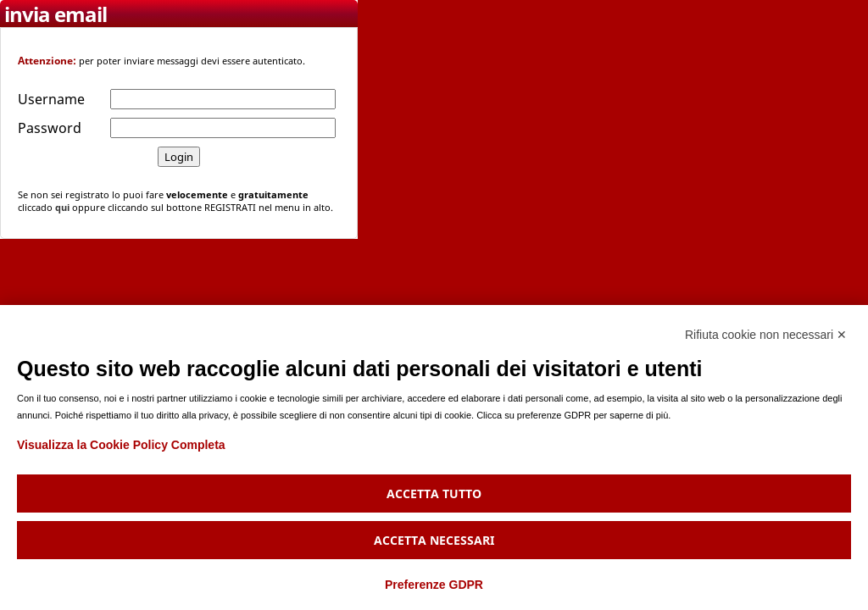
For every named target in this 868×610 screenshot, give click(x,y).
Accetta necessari (434, 540)
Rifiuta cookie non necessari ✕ (766, 335)
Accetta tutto (434, 494)
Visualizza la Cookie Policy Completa (121, 445)
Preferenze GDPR (434, 585)
